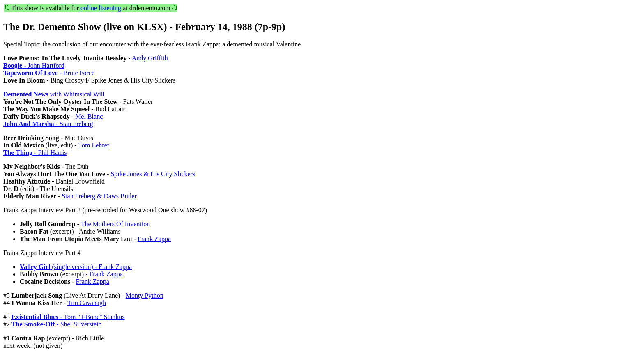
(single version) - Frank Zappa (76, 267)
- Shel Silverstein (57, 324)
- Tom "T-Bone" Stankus (68, 317)
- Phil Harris (35, 153)
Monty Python (145, 295)
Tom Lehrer (94, 145)
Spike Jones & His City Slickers (153, 174)
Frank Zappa (154, 239)
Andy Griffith (150, 58)
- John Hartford (34, 65)
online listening (101, 8)
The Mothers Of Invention (115, 224)
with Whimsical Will (54, 94)
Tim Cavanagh (87, 303)
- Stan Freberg (48, 124)
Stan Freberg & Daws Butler (99, 196)
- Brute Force (49, 73)
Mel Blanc (89, 116)
